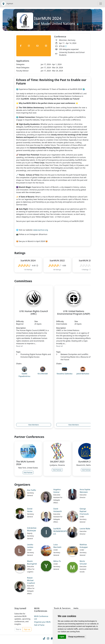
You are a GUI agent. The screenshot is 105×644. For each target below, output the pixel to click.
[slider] (25, 266)
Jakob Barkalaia (83, 374)
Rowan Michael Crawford (31, 580)
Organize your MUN (42, 622)
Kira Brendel (43, 374)
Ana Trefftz (32, 490)
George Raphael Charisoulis (84, 511)
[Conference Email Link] (37, 46)
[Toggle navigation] (101, 4)
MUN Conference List (41, 618)
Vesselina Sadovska (64, 374)
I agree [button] (62, 637)
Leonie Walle (85, 529)
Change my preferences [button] (76, 637)
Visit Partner (28, 472)
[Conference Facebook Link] (21, 46)
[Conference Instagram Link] (29, 46)
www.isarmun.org (40, 230)
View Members (34, 425)
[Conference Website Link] (46, 46)
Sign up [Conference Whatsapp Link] (27, 629)
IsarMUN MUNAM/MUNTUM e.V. (61, 531)
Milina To (57, 561)
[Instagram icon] (48, 639)
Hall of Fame (39, 625)
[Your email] (19, 629)
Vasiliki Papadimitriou (24, 375)
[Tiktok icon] (44, 639)
